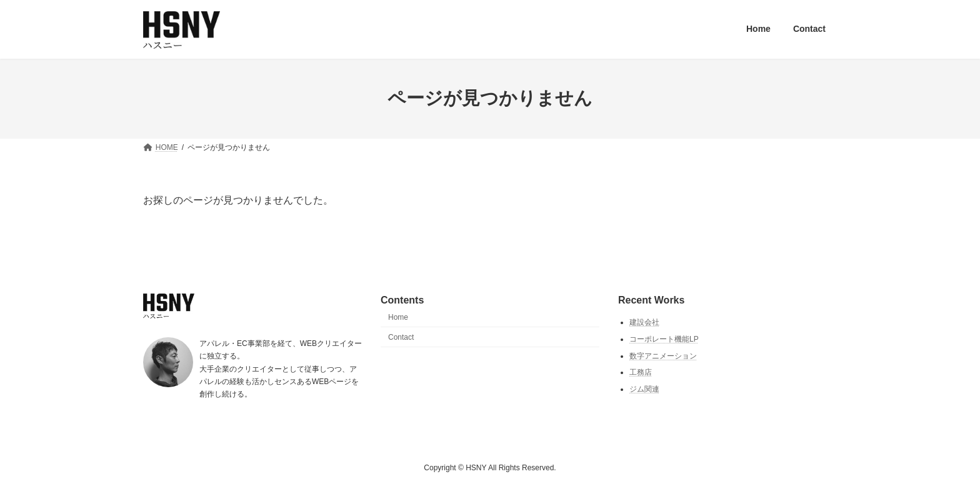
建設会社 (644, 322)
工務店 (641, 372)
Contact (401, 337)
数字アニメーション (663, 355)
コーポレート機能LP (664, 339)
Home (398, 317)
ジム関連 (644, 389)
